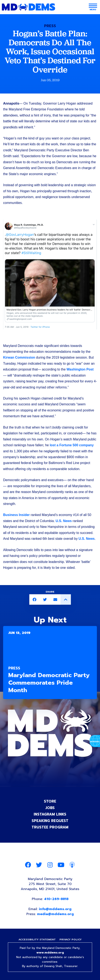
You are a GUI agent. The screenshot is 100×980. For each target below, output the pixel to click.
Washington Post (80, 369)
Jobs (50, 808)
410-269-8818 (56, 899)
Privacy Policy (71, 940)
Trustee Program (50, 827)
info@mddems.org (55, 909)
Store (50, 801)
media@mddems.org (55, 914)
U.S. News (64, 521)
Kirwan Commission (19, 357)
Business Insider (16, 515)
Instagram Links (50, 814)
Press (50, 26)
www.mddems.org (50, 953)
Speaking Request (50, 821)
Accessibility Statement (37, 940)
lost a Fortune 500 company (72, 445)
